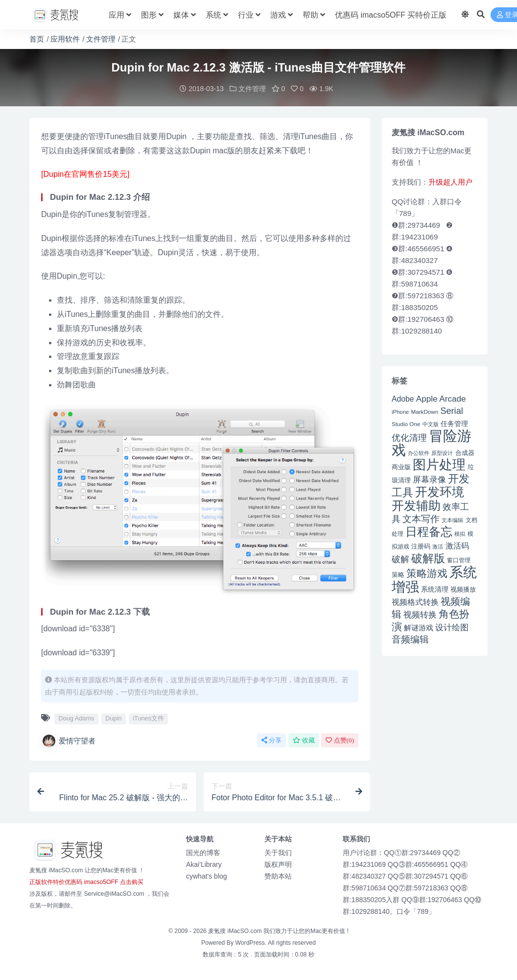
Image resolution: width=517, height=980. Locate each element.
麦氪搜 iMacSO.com (236, 931)
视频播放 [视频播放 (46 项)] (463, 589)
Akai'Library (204, 864)
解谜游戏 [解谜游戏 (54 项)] (419, 628)
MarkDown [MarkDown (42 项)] (424, 412)
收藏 (304, 740)
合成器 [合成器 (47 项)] (465, 453)
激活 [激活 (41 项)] (438, 547)
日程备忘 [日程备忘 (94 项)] (429, 532)
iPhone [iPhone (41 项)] (400, 412)
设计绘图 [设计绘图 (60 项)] (452, 628)
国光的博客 (203, 853)
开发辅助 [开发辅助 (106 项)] (416, 505)
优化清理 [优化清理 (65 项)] (409, 438)
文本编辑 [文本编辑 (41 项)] (452, 520)
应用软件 (65, 39)
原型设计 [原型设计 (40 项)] (442, 453)
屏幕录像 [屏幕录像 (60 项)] (429, 480)
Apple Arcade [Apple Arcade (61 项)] (441, 399)
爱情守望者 (68, 741)
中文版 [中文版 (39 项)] (431, 424)
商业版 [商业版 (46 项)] (401, 467)
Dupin (113, 718)
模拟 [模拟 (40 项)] (460, 534)
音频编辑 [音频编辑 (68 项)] (410, 639)
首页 (37, 39)
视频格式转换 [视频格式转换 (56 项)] (415, 602)
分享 (271, 740)
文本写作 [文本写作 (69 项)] (421, 519)
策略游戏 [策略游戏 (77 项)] (427, 573)
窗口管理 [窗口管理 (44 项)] (459, 560)
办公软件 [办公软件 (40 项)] (419, 453)
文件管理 (101, 39)
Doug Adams (76, 718)
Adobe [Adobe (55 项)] (403, 399)
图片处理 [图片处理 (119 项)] (439, 465)
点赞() (340, 740)
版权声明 (278, 864)
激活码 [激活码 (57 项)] (457, 546)
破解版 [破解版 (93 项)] (428, 558)
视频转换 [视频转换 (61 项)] (420, 615)
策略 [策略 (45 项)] (398, 575)
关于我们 (278, 853)
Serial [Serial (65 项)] (451, 411)
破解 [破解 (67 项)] (400, 559)
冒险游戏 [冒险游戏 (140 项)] (432, 443)
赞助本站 (278, 876)
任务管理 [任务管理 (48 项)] (454, 424)
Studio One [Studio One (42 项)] (406, 424)
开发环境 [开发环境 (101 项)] (440, 492)
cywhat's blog (207, 876)
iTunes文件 (148, 718)
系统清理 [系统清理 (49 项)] (435, 589)
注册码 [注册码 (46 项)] (421, 546)
